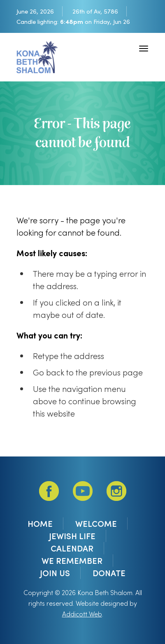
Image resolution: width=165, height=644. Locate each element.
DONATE (109, 573)
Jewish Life (72, 536)
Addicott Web (82, 614)
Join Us (55, 573)
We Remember (72, 561)
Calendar (72, 548)
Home (40, 524)
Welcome (96, 524)
